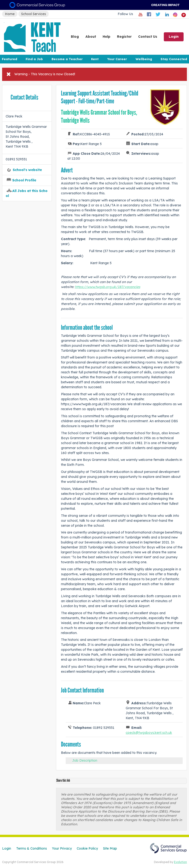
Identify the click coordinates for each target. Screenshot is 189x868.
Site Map (110, 848)
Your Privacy (62, 848)
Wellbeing (144, 59)
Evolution (180, 862)
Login (174, 37)
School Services (34, 14)
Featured (10, 59)
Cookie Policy (87, 848)
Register (124, 37)
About (91, 37)
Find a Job (34, 59)
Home (10, 14)
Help (107, 37)
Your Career (117, 59)
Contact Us (148, 37)
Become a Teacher (67, 59)
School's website (27, 170)
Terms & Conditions (32, 848)
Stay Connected (174, 59)
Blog (75, 37)
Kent (95, 59)
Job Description (85, 760)
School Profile (24, 180)
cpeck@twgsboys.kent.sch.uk (149, 733)
